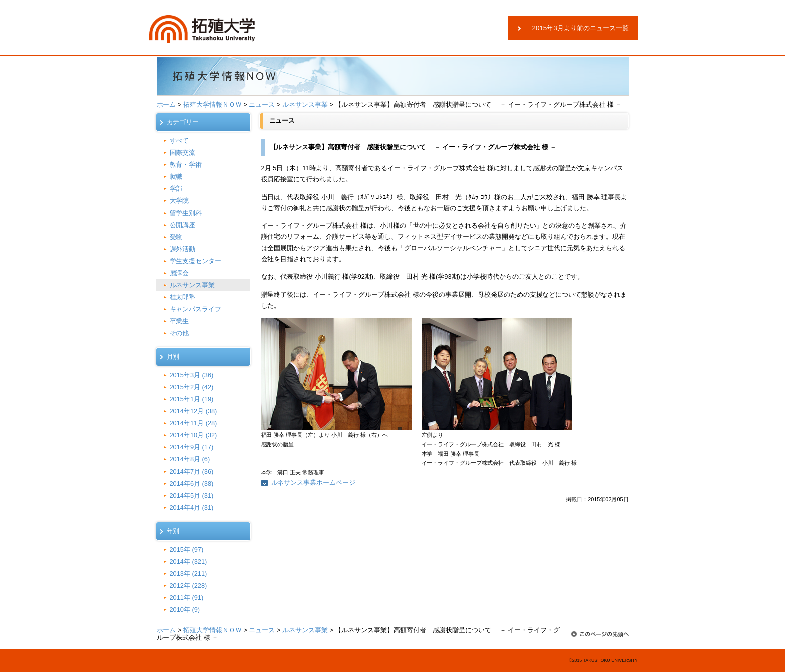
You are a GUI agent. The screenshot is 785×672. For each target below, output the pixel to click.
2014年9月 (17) (192, 447)
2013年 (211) (188, 574)
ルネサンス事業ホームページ (314, 483)
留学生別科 (186, 213)
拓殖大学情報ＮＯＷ (213, 104)
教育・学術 (186, 164)
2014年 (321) (188, 562)
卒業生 (179, 321)
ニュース (262, 104)
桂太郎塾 (183, 297)
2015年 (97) (187, 550)
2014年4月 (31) (192, 508)
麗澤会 (179, 273)
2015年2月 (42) (192, 387)
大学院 (179, 200)
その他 (179, 333)
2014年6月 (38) (192, 484)
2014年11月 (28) (193, 423)
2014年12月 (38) (193, 411)
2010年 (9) (185, 610)
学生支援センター (196, 261)
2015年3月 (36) (192, 375)
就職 (176, 176)
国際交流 (183, 152)
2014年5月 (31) (192, 496)
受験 (176, 237)
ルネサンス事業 (305, 104)
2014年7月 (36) (192, 472)
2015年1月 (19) (192, 399)
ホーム (166, 104)
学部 (176, 188)
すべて (179, 140)
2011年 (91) (187, 598)
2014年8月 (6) (190, 459)
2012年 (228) (188, 586)
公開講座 (183, 225)
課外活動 (183, 249)
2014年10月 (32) (193, 435)
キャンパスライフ (196, 309)
